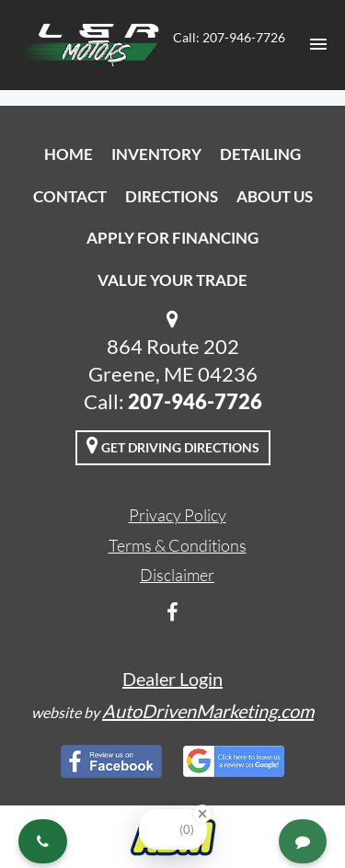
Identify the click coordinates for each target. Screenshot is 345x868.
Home (69, 154)
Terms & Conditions (178, 545)
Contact (70, 196)
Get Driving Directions (173, 445)
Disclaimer (177, 575)
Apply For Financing (172, 238)
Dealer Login (172, 679)
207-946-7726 (195, 401)
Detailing (260, 154)
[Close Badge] (202, 814)
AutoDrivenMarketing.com (208, 711)
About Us (275, 196)
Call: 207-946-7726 (229, 37)
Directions (172, 196)
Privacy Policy (178, 515)
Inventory (156, 154)
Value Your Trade (172, 280)
